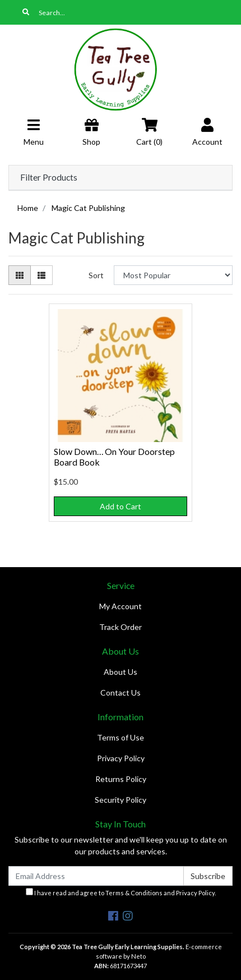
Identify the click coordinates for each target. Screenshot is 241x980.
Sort (96, 275)
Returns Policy (121, 779)
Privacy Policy (121, 758)
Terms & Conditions (134, 893)
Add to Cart (121, 506)
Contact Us (121, 693)
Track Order (121, 627)
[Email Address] (96, 876)
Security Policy (121, 800)
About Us (121, 672)
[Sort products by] (173, 275)
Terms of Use (121, 737)
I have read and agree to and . (121, 892)
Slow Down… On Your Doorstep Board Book (114, 457)
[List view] (41, 275)
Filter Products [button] (49, 177)
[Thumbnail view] (20, 275)
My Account (121, 606)
